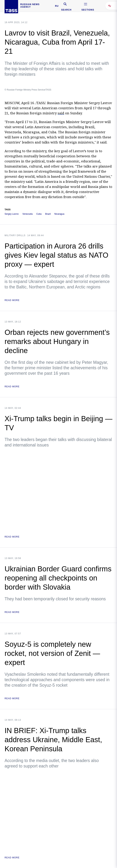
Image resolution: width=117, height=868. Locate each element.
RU (57, 6)
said (61, 113)
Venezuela (27, 214)
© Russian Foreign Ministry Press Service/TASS (28, 90)
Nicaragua (59, 214)
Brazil (48, 214)
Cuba (39, 214)
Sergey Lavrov (12, 214)
